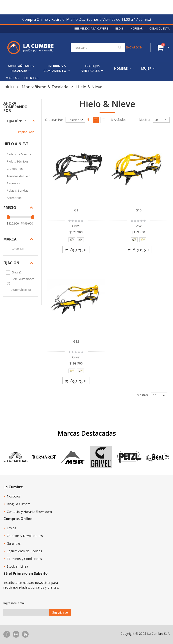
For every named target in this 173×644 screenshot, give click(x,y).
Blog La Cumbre (19, 504)
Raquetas (13, 183)
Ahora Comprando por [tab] (15, 107)
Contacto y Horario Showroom (29, 512)
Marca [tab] (10, 239)
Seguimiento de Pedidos (24, 551)
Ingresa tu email (14, 603)
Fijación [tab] (11, 263)
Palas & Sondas (18, 190)
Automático (22, 290)
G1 (76, 210)
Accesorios (14, 198)
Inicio (9, 87)
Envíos (11, 528)
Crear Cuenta (159, 29)
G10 (139, 210)
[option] (72, 240)
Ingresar (136, 29)
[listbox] (76, 241)
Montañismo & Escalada (45, 87)
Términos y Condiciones (24, 559)
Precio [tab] (10, 208)
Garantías (14, 543)
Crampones (15, 169)
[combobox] (98, 48)
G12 (76, 341)
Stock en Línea (17, 566)
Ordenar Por (54, 120)
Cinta (17, 272)
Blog (119, 29)
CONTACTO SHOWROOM (126, 47)
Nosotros (14, 496)
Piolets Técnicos (18, 161)
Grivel (18, 249)
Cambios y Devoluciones (25, 536)
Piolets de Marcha (19, 154)
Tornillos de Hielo (19, 176)
